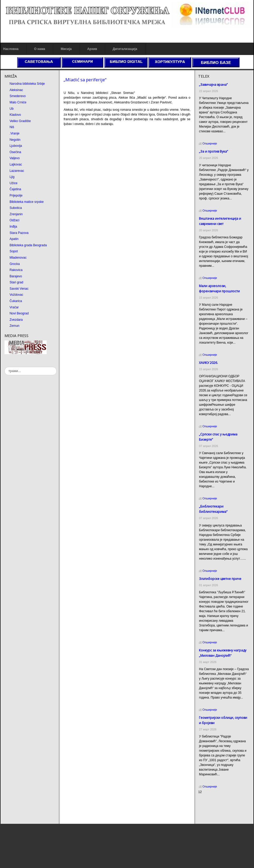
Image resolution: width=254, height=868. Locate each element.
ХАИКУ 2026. (208, 363)
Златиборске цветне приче (220, 579)
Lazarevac (17, 171)
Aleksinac (16, 90)
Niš (12, 127)
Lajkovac (16, 164)
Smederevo (18, 96)
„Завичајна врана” (213, 85)
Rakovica (16, 270)
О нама (40, 49)
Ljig (12, 177)
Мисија (66, 49)
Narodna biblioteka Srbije (27, 84)
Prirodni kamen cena (213, 802)
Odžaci (14, 220)
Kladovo (15, 115)
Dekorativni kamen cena (215, 807)
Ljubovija (16, 146)
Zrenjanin (16, 214)
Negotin (15, 140)
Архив (92, 49)
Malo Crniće (18, 102)
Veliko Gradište (20, 121)
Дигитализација (125, 49)
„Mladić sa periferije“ (85, 80)
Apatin (14, 239)
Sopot (14, 251)
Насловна (11, 49)
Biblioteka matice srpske (26, 202)
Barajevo (16, 276)
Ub (11, 109)
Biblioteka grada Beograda (28, 245)
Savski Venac (19, 289)
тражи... (5, 367)
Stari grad (16, 282)
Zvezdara (16, 320)
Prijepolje (16, 195)
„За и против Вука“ (213, 151)
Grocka (15, 264)
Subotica (16, 208)
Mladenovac (18, 258)
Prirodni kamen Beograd (215, 811)
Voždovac (16, 295)
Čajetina (15, 189)
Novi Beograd (19, 313)
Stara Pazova (19, 233)
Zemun (14, 326)
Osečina (15, 152)
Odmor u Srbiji (208, 816)
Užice (13, 183)
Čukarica (16, 301)
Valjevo (14, 158)
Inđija (13, 227)
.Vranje (14, 133)
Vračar (14, 307)
